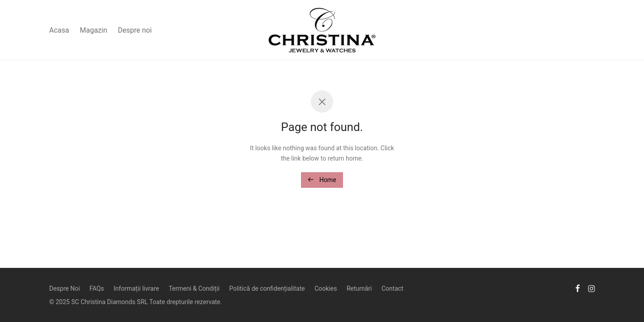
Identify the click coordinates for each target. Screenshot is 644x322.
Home (322, 180)
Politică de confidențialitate (267, 288)
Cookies (326, 288)
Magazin (93, 30)
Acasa (59, 30)
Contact (392, 288)
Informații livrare (136, 288)
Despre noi (135, 30)
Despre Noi (65, 288)
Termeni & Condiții (194, 288)
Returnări (359, 288)
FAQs (97, 288)
